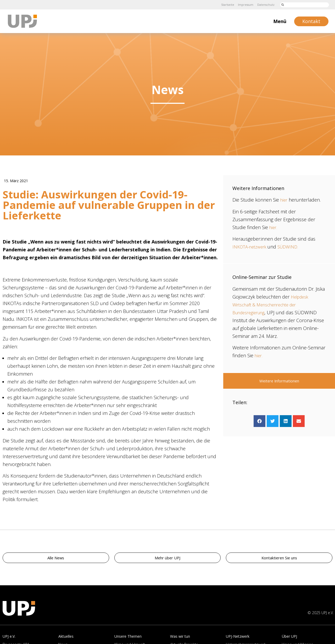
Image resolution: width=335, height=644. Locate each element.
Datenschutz (264, 5)
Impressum (242, 5)
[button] (259, 421)
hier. (274, 227)
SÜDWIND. (293, 247)
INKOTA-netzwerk (251, 247)
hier (284, 200)
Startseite (222, 5)
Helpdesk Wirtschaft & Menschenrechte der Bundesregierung (272, 305)
